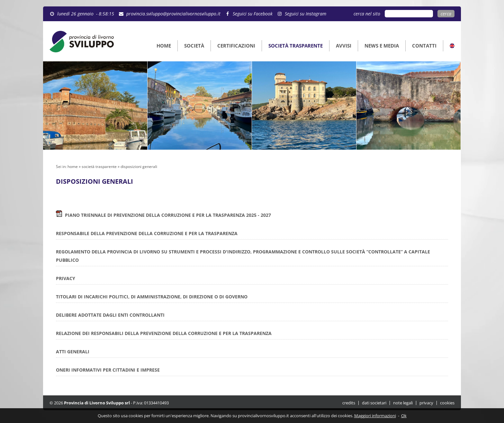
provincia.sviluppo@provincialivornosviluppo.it (173, 14)
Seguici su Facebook (253, 14)
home (73, 167)
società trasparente (99, 167)
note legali (403, 403)
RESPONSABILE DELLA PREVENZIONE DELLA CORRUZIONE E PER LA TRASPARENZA (147, 233)
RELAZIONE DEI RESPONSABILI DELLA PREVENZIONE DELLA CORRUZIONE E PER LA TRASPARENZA (164, 333)
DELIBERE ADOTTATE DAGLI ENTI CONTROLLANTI (110, 315)
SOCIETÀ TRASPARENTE (296, 46)
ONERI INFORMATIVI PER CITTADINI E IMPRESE (108, 370)
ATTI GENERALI (73, 352)
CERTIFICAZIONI (236, 46)
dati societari (374, 403)
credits (349, 403)
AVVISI (344, 46)
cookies (447, 403)
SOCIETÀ (194, 46)
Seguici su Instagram (306, 14)
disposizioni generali (139, 167)
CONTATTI (424, 46)
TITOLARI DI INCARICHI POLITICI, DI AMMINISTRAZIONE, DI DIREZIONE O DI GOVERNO (152, 297)
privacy (426, 403)
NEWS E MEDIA (382, 46)
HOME (164, 46)
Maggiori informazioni (375, 416)
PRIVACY (66, 278)
